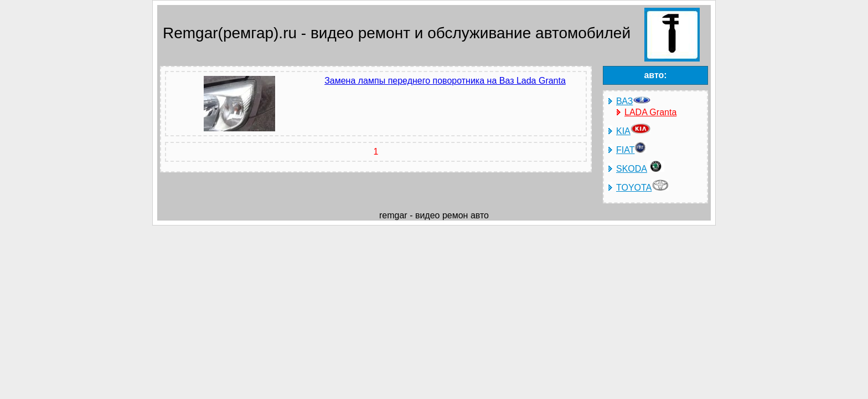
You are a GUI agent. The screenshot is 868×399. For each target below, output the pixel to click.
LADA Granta (650, 112)
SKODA (640, 169)
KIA (633, 131)
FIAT (631, 150)
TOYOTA (642, 188)
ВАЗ (634, 101)
